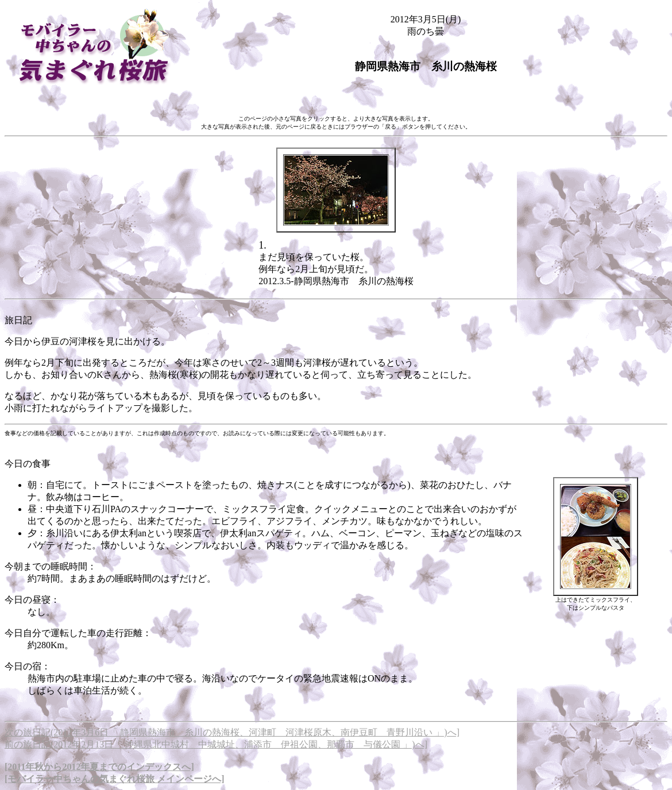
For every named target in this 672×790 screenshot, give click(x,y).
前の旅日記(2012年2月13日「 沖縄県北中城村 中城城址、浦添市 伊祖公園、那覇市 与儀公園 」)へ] (216, 744)
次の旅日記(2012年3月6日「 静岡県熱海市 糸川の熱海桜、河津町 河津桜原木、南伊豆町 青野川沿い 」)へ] (232, 732)
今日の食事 (28, 464)
